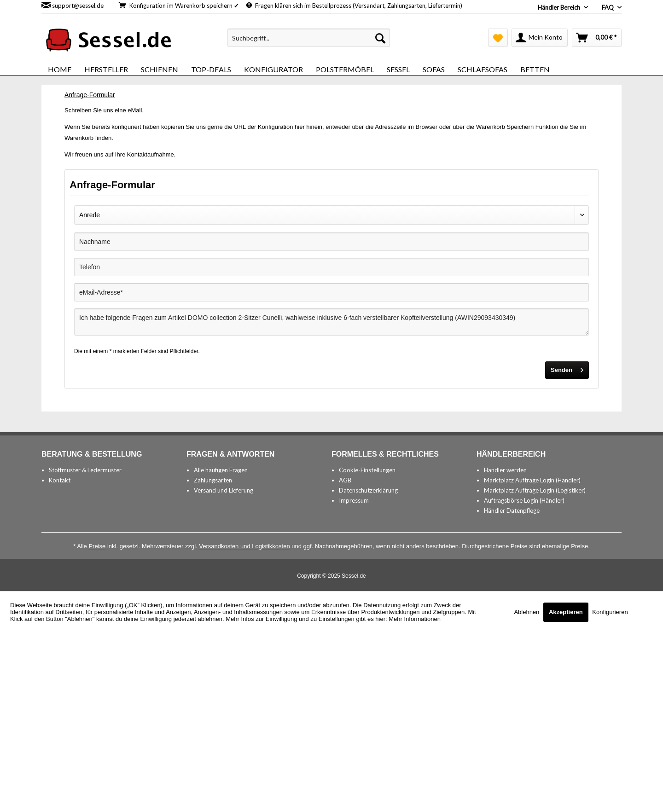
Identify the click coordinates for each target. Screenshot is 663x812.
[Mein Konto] (540, 38)
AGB (345, 480)
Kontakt (60, 480)
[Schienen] (160, 69)
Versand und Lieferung (224, 490)
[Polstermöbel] (345, 69)
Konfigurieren (610, 612)
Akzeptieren (566, 612)
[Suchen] (380, 38)
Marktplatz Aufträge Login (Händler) (532, 480)
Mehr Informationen (415, 619)
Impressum (354, 500)
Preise (97, 546)
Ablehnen (527, 612)
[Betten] (535, 69)
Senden (567, 368)
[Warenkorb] (597, 38)
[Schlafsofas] (483, 69)
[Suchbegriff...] (309, 38)
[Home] (60, 69)
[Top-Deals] (211, 69)
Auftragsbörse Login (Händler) (524, 500)
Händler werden (505, 470)
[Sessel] (398, 69)
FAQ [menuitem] (608, 7)
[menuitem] (309, 38)
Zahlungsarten (213, 480)
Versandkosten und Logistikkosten (244, 546)
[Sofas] (434, 69)
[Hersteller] (106, 69)
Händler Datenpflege (512, 510)
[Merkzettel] (498, 38)
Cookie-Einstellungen (367, 470)
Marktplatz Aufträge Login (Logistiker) (535, 490)
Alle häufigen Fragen (221, 470)
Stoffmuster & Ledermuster (85, 470)
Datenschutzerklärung (368, 490)
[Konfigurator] (273, 69)
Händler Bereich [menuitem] (560, 7)
